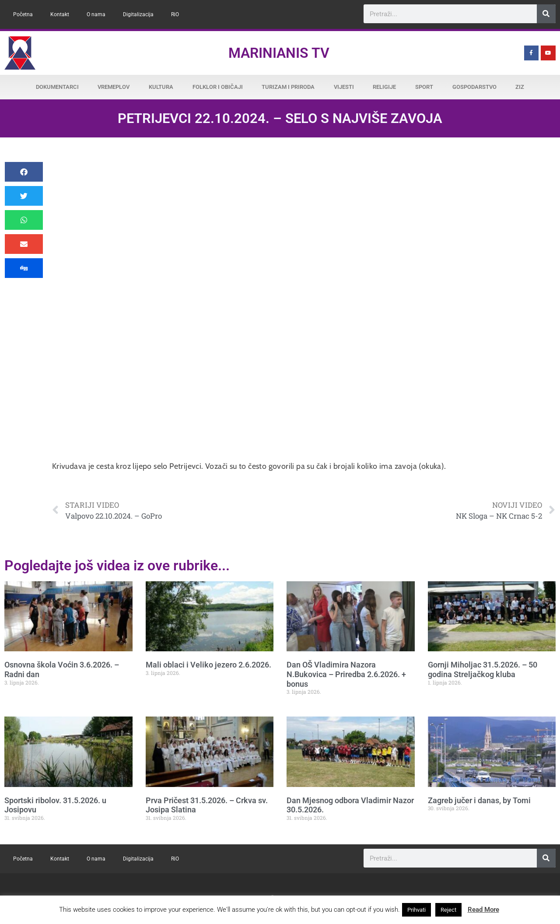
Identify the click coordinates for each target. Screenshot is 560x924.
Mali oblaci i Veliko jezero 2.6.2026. (208, 665)
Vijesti (344, 87)
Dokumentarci (57, 87)
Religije (384, 87)
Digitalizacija (138, 14)
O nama (96, 14)
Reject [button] (448, 910)
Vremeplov (114, 87)
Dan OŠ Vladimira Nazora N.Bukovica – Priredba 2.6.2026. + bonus (346, 674)
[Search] (546, 14)
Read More (483, 910)
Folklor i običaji (218, 87)
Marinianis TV (279, 53)
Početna (23, 14)
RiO (175, 14)
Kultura (161, 87)
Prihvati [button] (416, 910)
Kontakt (60, 14)
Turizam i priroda (288, 87)
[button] (24, 172)
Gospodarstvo (474, 87)
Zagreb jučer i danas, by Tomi (479, 800)
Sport (424, 87)
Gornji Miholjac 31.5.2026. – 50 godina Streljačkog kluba (483, 669)
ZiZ (520, 87)
